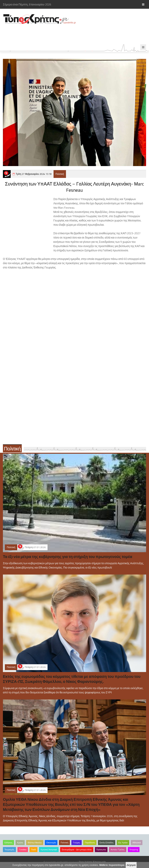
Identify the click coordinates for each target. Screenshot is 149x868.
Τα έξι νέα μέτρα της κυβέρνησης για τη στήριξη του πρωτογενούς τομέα (68, 557)
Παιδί (33, 850)
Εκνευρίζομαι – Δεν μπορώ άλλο (77, 850)
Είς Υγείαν (123, 843)
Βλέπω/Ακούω (35, 843)
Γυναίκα (23, 850)
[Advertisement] (71, 34)
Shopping (134, 850)
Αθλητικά (136, 843)
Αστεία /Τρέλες (118, 850)
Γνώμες (77, 843)
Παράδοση (90, 843)
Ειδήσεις (8, 843)
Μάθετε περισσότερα (112, 865)
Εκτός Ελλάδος (107, 843)
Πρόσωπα (101, 850)
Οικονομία (51, 843)
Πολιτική (60, 174)
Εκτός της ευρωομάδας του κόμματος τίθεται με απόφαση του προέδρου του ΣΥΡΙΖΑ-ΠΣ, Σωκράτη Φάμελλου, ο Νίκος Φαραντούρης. (72, 679)
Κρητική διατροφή (49, 850)
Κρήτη (20, 843)
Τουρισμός (9, 850)
